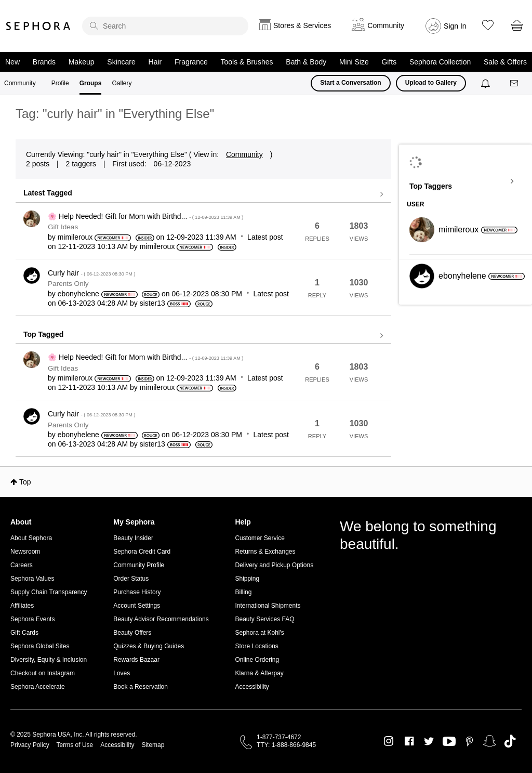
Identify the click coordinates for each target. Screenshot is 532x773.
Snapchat (490, 741)
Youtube (449, 742)
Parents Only (68, 284)
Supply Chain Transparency (49, 592)
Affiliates (22, 606)
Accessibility (252, 687)
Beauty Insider (133, 538)
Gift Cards (24, 633)
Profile (60, 83)
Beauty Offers (132, 633)
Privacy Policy (30, 745)
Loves (122, 673)
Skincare (121, 62)
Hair (155, 62)
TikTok (510, 741)
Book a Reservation (141, 687)
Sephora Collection (440, 62)
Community (20, 83)
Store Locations (256, 646)
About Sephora (31, 538)
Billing (243, 592)
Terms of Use (75, 745)
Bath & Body (306, 62)
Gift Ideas (63, 227)
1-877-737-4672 (279, 737)
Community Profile (139, 565)
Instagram (389, 741)
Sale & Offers (505, 62)
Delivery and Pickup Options (274, 565)
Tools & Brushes (247, 62)
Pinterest (469, 741)
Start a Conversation (350, 83)
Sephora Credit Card (142, 552)
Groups (91, 83)
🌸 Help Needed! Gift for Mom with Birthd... (145, 216)
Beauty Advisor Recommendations (161, 619)
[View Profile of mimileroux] (75, 237)
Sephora (38, 26)
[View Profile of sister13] (152, 303)
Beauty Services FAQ (264, 619)
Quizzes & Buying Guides (149, 646)
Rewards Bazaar (136, 660)
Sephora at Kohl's (259, 633)
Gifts (389, 62)
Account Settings (137, 606)
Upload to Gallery (431, 83)
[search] (165, 26)
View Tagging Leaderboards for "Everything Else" (465, 181)
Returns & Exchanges (265, 552)
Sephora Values (32, 579)
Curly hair (91, 273)
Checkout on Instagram (43, 673)
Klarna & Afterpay (259, 673)
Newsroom (25, 552)
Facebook (409, 741)
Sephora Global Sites (40, 646)
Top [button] (25, 482)
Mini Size (354, 62)
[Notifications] (487, 83)
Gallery (122, 83)
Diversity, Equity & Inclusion (49, 660)
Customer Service (260, 538)
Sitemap (153, 745)
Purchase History (137, 592)
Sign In (455, 26)
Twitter (429, 741)
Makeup (82, 62)
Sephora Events (32, 619)
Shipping (247, 579)
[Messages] (515, 83)
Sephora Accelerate (38, 687)
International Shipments (268, 606)
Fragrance (191, 62)
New (12, 62)
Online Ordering (257, 660)
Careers (22, 565)
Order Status (131, 579)
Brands (44, 62)
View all (203, 194)
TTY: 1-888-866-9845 (286, 745)
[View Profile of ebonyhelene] (78, 294)
